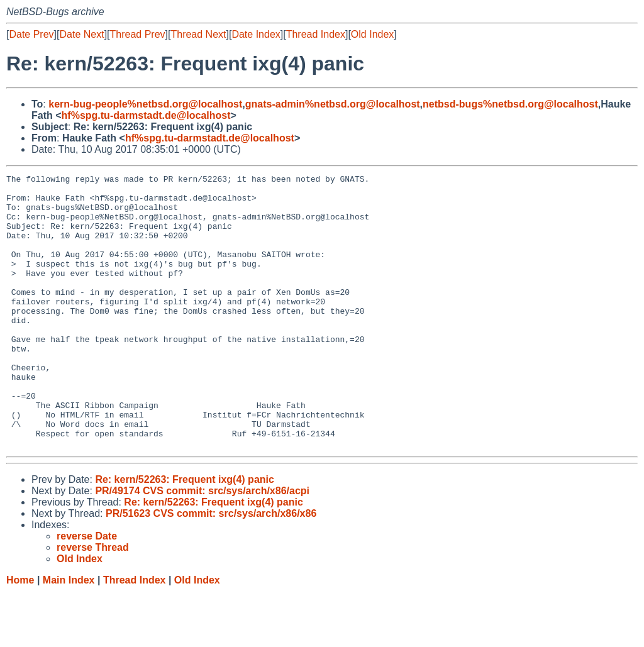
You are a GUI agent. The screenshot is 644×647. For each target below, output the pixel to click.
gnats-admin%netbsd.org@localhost (333, 104)
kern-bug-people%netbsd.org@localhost (145, 104)
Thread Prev (138, 34)
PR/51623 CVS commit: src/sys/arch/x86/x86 (211, 568)
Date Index (256, 34)
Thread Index (316, 34)
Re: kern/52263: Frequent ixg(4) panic (185, 534)
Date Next (81, 34)
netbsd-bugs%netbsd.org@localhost (510, 104)
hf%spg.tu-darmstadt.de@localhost (146, 115)
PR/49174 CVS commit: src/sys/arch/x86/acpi (202, 545)
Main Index (69, 635)
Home (20, 635)
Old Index (372, 34)
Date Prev (31, 34)
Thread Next (198, 34)
